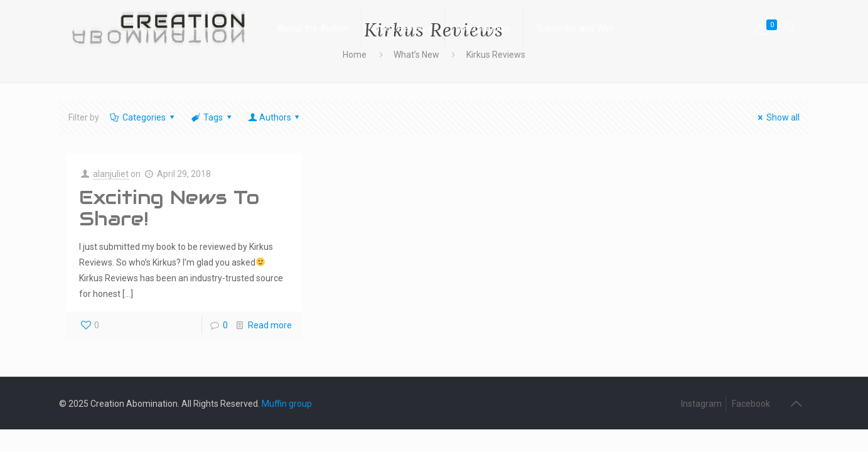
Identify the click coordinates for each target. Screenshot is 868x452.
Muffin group (287, 404)
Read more (270, 325)
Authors (275, 117)
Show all (777, 117)
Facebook (751, 404)
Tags (212, 117)
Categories (143, 117)
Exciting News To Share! (169, 208)
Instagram (701, 404)
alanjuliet (111, 174)
